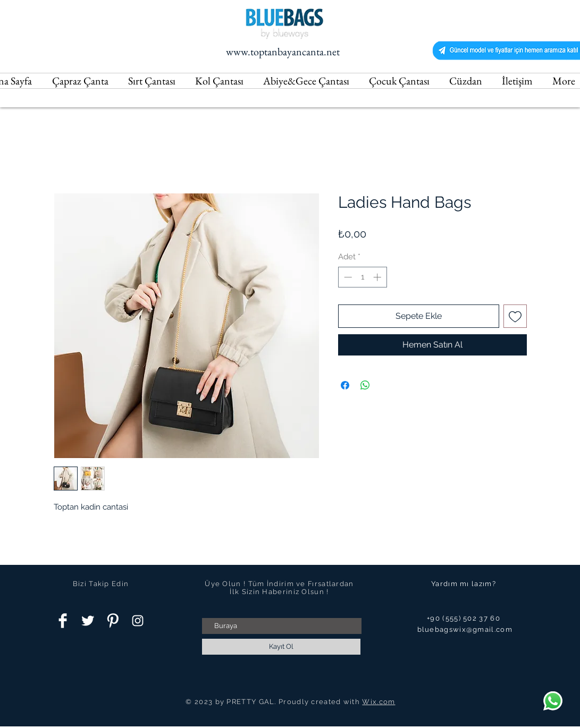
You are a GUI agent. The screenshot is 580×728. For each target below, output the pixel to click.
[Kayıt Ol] (281, 647)
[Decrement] (347, 277)
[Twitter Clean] (88, 621)
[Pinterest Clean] (113, 621)
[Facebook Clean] (63, 621)
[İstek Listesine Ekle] (515, 316)
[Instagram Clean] (138, 621)
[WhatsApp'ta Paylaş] (365, 385)
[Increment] (378, 277)
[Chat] (553, 701)
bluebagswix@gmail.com (465, 629)
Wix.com (379, 702)
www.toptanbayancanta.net (283, 52)
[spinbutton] (362, 277)
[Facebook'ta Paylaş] (345, 385)
